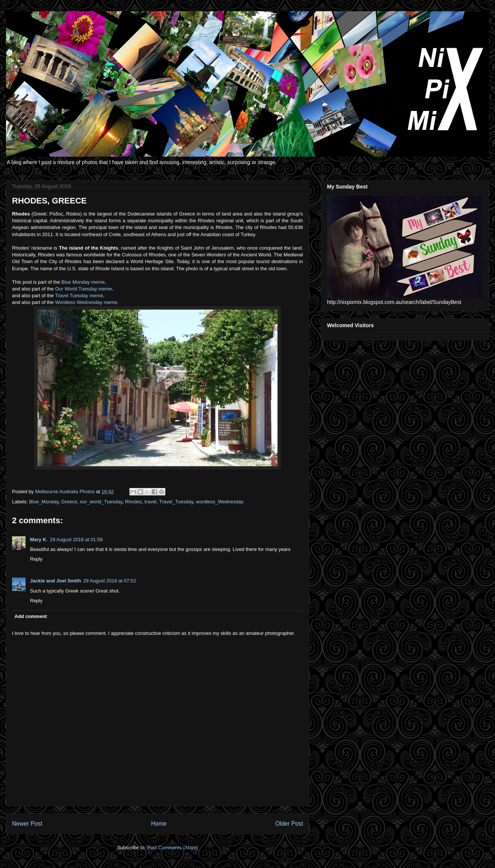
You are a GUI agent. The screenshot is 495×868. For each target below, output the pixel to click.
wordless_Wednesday (220, 502)
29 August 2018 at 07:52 (110, 581)
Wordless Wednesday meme (86, 302)
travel (150, 502)
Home (159, 824)
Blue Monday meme (83, 282)
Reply (36, 559)
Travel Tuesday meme (79, 296)
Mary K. (39, 540)
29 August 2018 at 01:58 (76, 540)
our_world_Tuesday (101, 502)
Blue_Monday (44, 502)
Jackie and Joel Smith (55, 581)
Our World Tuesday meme (83, 289)
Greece (69, 502)
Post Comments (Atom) (172, 848)
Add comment (31, 616)
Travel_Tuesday (176, 502)
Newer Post (27, 824)
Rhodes (133, 502)
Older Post (289, 824)
